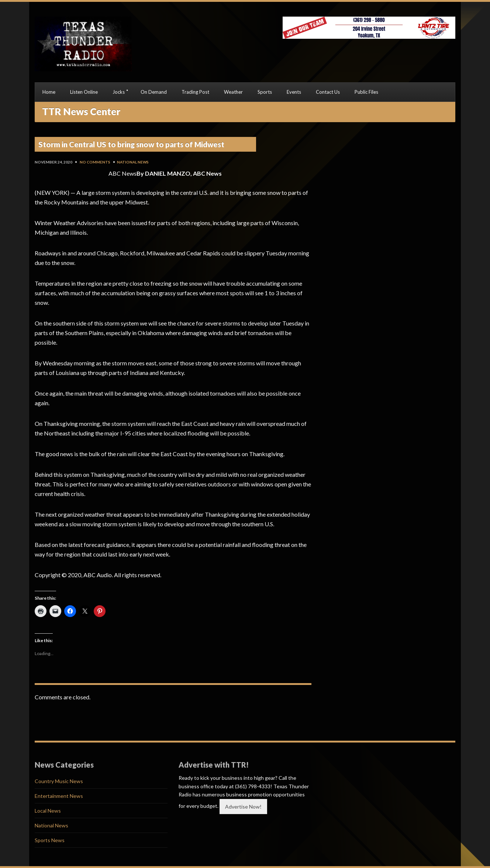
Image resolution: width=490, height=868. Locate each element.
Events (294, 92)
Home (49, 92)
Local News (48, 811)
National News (133, 162)
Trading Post (195, 92)
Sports (265, 92)
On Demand (154, 92)
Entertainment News (59, 796)
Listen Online (84, 92)
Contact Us (328, 92)
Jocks (119, 92)
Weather (233, 92)
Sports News (50, 840)
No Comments (95, 162)
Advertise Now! (243, 807)
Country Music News (59, 781)
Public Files (366, 92)
